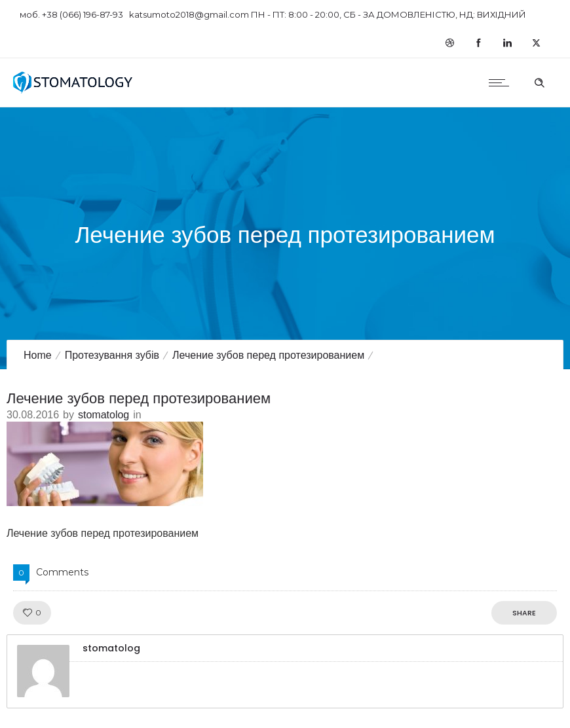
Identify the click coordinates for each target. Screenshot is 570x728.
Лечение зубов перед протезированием (268, 355)
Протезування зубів (112, 355)
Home (38, 355)
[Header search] (539, 81)
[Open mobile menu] (502, 82)
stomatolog (104, 415)
